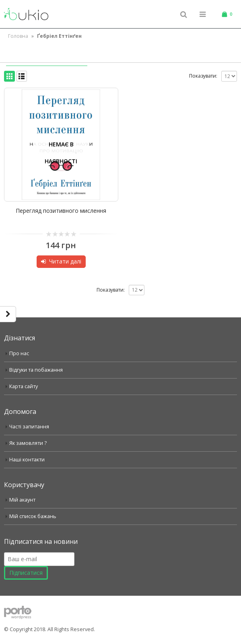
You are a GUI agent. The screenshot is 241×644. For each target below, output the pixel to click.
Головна (18, 36)
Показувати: (203, 76)
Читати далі (65, 261)
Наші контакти (27, 460)
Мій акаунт (22, 500)
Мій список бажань (33, 516)
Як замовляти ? (28, 443)
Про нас (19, 353)
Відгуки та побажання (36, 370)
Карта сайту (24, 386)
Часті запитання (29, 427)
